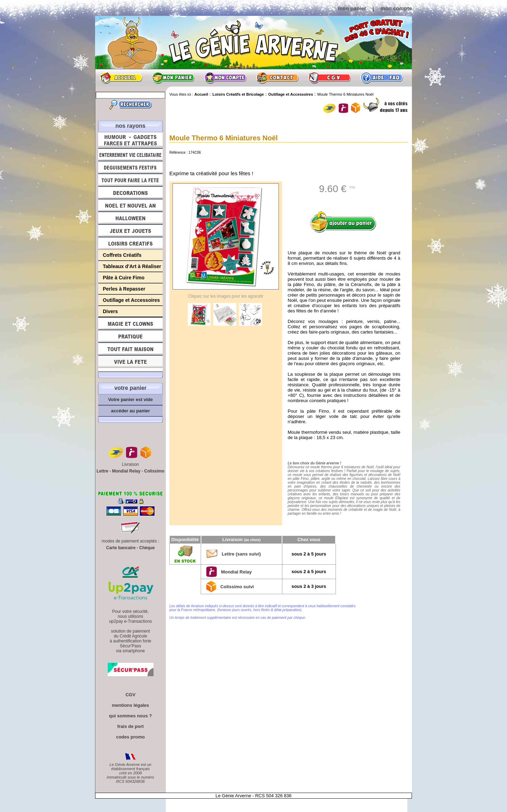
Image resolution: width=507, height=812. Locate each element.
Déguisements (130, 167)
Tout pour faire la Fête (130, 180)
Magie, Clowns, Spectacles (130, 324)
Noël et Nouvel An (130, 205)
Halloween (130, 218)
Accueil (121, 78)
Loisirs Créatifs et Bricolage (130, 243)
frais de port (130, 726)
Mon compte (225, 78)
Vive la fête (130, 364)
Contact (277, 78)
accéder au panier (130, 411)
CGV (330, 78)
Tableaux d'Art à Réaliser (132, 266)
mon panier (352, 8)
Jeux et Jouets (130, 231)
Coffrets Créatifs (122, 255)
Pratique (130, 336)
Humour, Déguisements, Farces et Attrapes (130, 140)
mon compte (396, 8)
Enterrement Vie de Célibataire (130, 155)
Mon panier (173, 78)
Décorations (130, 193)
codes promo (131, 737)
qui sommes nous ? (130, 716)
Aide (382, 78)
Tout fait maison (130, 349)
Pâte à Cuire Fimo (124, 278)
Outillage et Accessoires (131, 300)
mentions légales (130, 705)
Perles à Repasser (124, 289)
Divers (110, 311)
